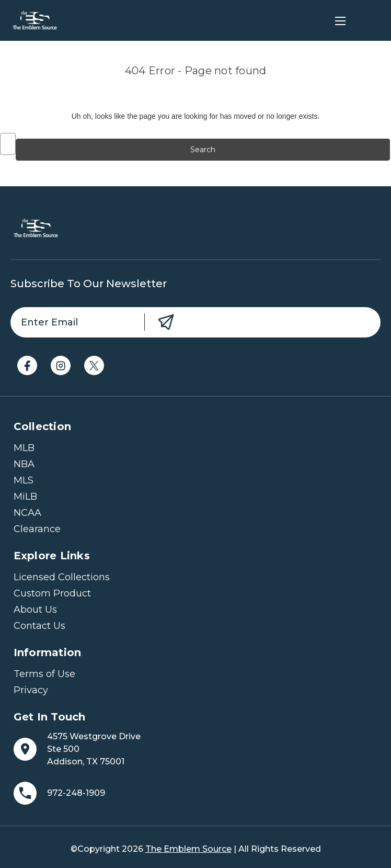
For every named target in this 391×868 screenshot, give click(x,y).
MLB (24, 448)
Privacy (31, 690)
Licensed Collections (62, 577)
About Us (35, 610)
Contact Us (39, 626)
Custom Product (52, 593)
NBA (24, 464)
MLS (24, 480)
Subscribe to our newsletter (89, 284)
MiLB (25, 497)
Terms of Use (44, 674)
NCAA (27, 513)
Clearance (37, 529)
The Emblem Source (188, 849)
